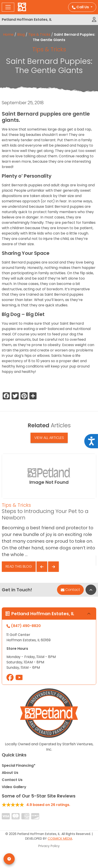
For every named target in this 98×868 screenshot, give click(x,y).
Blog (21, 34)
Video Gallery (14, 787)
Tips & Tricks (39, 34)
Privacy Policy (49, 846)
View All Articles (49, 438)
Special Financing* (19, 765)
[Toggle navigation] (8, 7)
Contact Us (12, 780)
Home (8, 34)
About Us (10, 773)
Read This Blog (19, 566)
